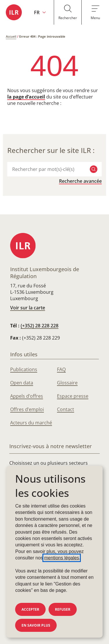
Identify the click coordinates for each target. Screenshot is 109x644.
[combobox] (48, 169)
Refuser (63, 609)
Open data (22, 383)
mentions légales (62, 558)
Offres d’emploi (27, 409)
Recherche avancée (80, 181)
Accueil (11, 36)
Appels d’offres (27, 396)
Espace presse (73, 396)
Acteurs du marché (31, 423)
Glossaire (67, 383)
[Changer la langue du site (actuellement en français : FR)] (40, 12)
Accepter (30, 609)
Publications (24, 369)
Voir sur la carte (28, 308)
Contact (66, 409)
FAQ (61, 369)
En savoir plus (36, 625)
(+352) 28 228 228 (40, 326)
